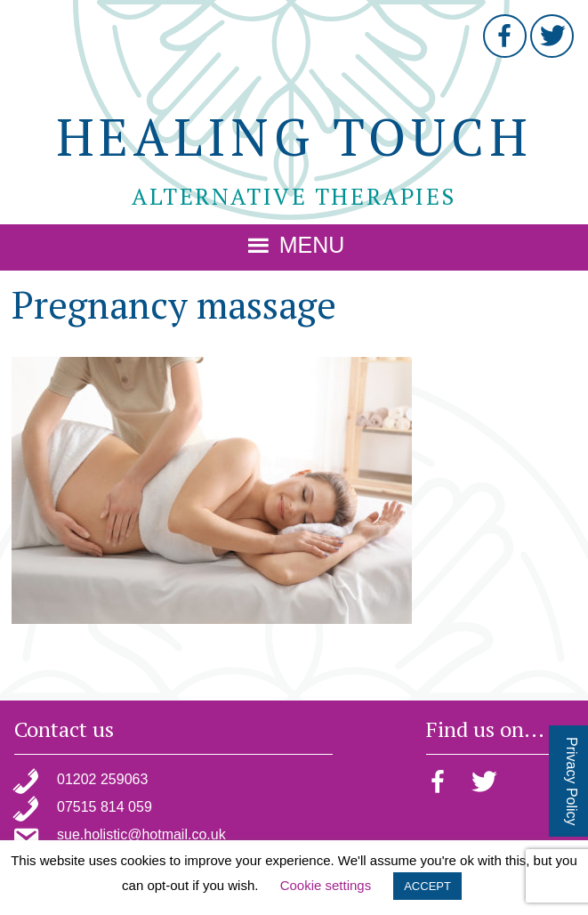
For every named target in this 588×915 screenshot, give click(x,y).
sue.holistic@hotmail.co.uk (141, 834)
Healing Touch (294, 136)
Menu (312, 245)
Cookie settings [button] (326, 885)
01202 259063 (102, 779)
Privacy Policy (572, 781)
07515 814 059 (105, 807)
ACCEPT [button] (427, 886)
